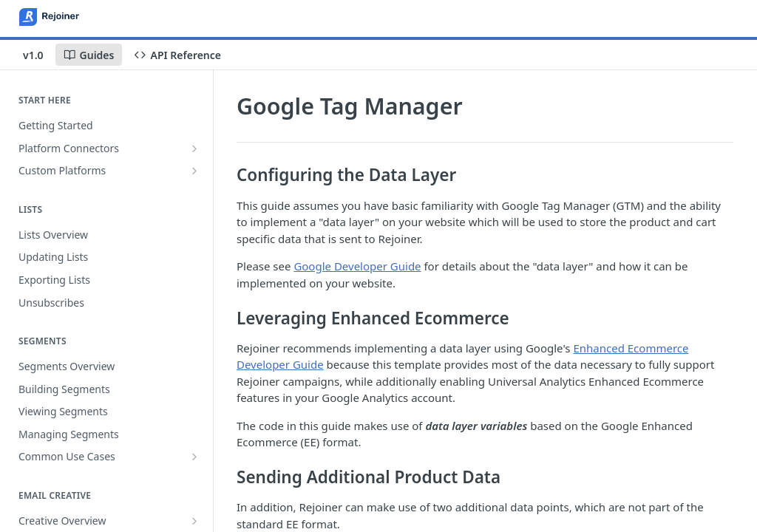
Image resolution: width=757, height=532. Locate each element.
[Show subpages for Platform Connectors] (194, 149)
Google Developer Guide (357, 266)
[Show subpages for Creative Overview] (194, 521)
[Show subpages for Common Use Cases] (194, 457)
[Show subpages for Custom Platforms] (194, 171)
